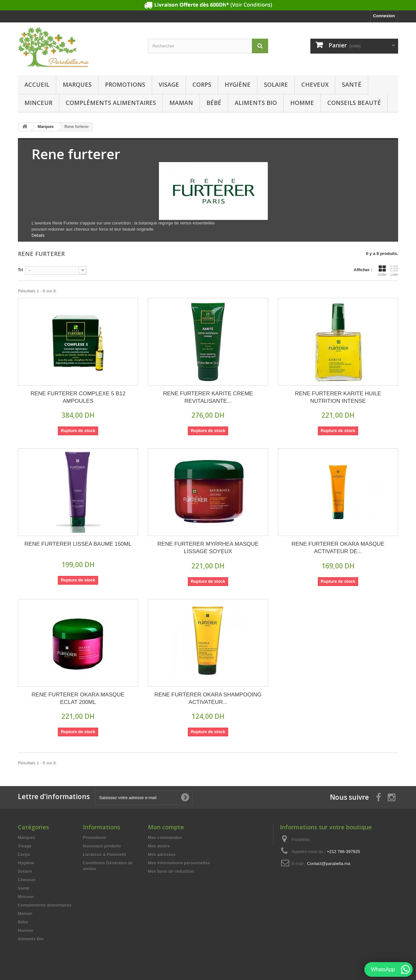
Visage (169, 84)
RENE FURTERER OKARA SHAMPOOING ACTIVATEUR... (208, 698)
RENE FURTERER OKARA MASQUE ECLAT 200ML (78, 698)
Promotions (125, 84)
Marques (77, 84)
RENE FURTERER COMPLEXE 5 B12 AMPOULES (78, 397)
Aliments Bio (256, 103)
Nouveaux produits (102, 846)
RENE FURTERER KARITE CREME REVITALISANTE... (208, 397)
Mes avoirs (159, 846)
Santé (352, 84)
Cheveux (315, 84)
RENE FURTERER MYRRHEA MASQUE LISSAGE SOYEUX (208, 548)
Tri (20, 270)
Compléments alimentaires (111, 103)
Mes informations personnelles (179, 863)
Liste (394, 271)
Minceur (38, 103)
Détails (38, 235)
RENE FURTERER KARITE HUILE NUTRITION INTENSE (338, 397)
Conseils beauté (354, 103)
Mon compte (166, 827)
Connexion (384, 16)
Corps (202, 84)
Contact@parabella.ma (329, 864)
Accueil (37, 84)
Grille (382, 271)
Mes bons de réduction (171, 871)
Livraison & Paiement (104, 854)
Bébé (214, 103)
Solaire (276, 84)
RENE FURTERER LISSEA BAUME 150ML (78, 544)
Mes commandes (165, 838)
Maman (181, 103)
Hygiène (238, 84)
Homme (302, 103)
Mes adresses (162, 854)
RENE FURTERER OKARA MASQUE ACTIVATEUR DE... (338, 548)
